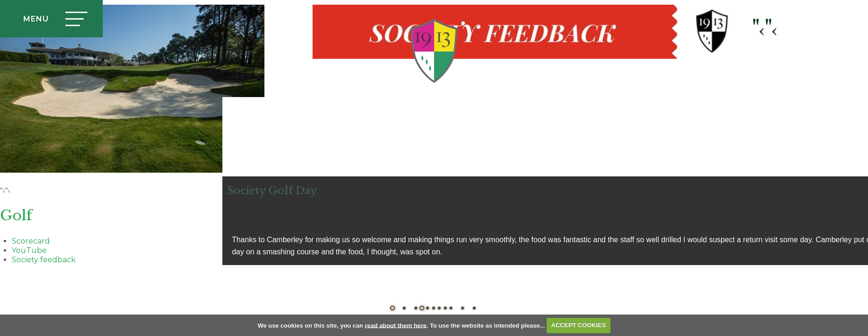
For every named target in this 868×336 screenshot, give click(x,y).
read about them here (396, 325)
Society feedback (44, 260)
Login (802, 51)
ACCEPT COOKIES (579, 325)
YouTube (29, 250)
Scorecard (31, 241)
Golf (16, 215)
